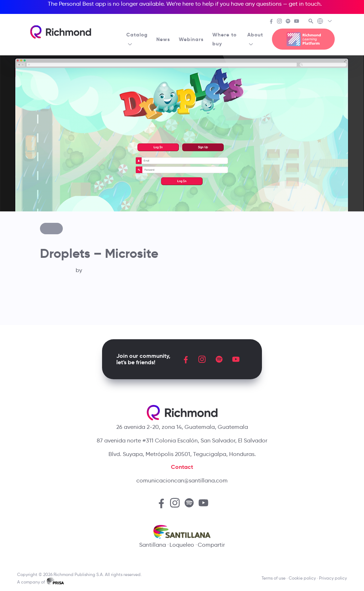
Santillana (153, 545)
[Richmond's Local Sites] (325, 22)
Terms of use (274, 578)
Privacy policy (333, 578)
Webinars (191, 39)
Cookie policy (302, 578)
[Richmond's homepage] (61, 32)
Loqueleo (182, 545)
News (163, 39)
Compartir (211, 545)
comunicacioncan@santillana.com (182, 480)
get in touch (305, 4)
